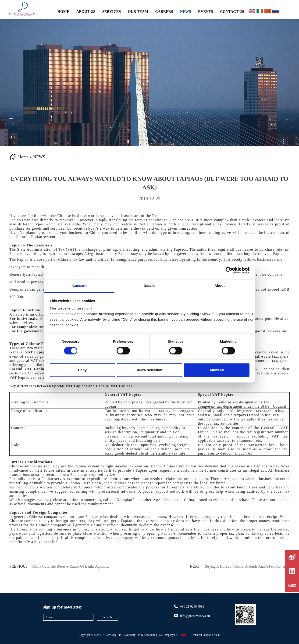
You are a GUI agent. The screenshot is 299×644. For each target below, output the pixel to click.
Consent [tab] (80, 286)
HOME (63, 12)
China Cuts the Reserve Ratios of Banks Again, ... (71, 566)
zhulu (217, 635)
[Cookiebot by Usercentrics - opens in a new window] (229, 270)
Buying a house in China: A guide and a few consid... (247, 566)
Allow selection (149, 370)
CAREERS (164, 12)
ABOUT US (86, 12)
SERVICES (112, 12)
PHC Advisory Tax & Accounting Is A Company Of (148, 635)
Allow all (217, 370)
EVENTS (206, 12)
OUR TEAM (138, 12)
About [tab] (220, 286)
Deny (82, 370)
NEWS (186, 12)
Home (23, 157)
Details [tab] (149, 286)
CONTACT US (232, 12)
